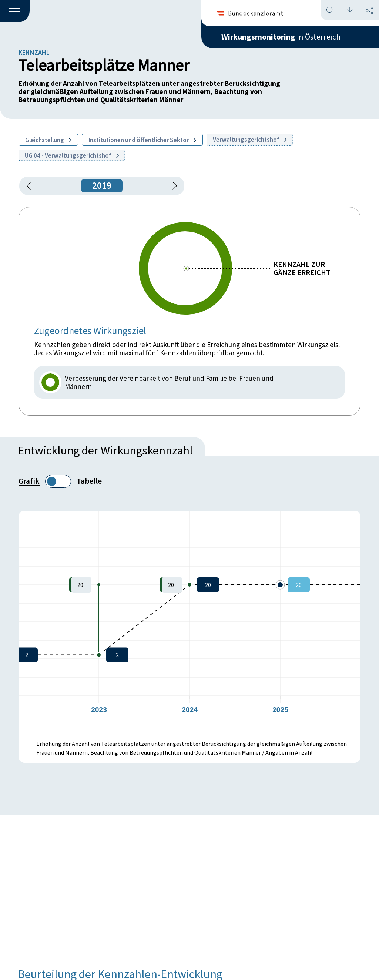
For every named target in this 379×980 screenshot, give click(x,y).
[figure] (189, 622)
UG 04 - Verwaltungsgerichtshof (72, 155)
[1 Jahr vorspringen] (172, 186)
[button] (15, 11)
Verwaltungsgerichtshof (250, 140)
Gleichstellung (48, 140)
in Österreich (281, 37)
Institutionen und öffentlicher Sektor (142, 140)
